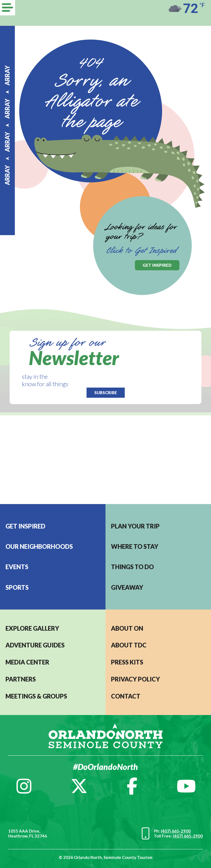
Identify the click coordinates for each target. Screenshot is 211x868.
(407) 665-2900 (176, 831)
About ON (127, 628)
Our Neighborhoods (39, 546)
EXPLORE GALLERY (32, 628)
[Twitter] (79, 786)
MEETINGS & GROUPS (36, 696)
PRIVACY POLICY (135, 679)
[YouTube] (186, 786)
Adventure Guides (35, 645)
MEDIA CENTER (27, 662)
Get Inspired (25, 526)
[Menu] (8, 8)
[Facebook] (132, 786)
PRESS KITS (127, 662)
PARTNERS (21, 679)
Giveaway (127, 587)
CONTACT (126, 696)
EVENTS (17, 567)
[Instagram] (24, 786)
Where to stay (135, 546)
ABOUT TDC (129, 645)
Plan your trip (135, 526)
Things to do (132, 567)
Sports (17, 587)
